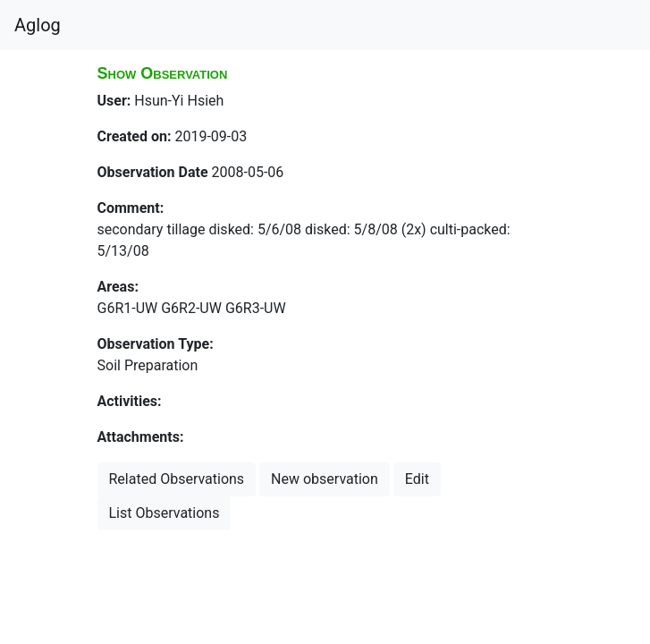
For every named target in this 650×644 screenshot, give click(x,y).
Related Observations (177, 479)
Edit (417, 479)
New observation (325, 479)
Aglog (38, 25)
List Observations (165, 513)
